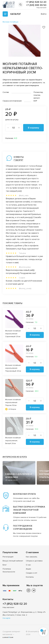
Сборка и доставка (34, 561)
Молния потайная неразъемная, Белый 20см (13, 441)
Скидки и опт (31, 573)
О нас (28, 565)
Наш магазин (41, 8)
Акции (28, 569)
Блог (5, 565)
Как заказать (32, 557)
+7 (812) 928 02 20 (36, 2)
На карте (6, 618)
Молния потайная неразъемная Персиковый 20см (13, 368)
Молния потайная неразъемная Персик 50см (13, 402)
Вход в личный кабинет (13, 561)
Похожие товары (12, 303)
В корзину (34, 128)
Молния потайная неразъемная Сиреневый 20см (13, 334)
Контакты (30, 577)
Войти (44, 14)
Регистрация (8, 557)
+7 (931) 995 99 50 (36, 5)
